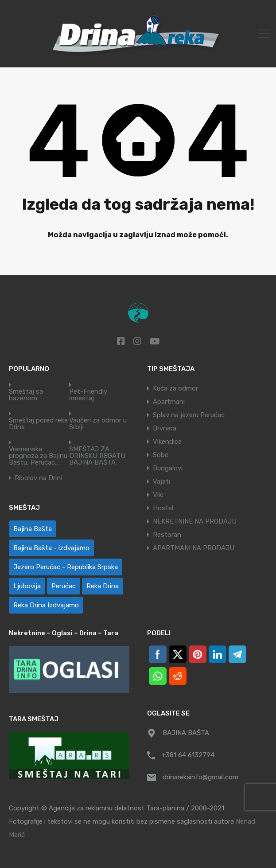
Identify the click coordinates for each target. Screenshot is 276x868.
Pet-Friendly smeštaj (88, 395)
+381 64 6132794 (188, 755)
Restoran (167, 535)
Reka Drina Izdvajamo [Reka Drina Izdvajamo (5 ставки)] (46, 605)
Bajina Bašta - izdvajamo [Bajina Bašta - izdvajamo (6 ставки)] (51, 548)
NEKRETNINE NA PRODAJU (195, 521)
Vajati (161, 481)
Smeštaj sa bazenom (26, 395)
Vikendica (167, 442)
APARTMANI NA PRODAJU (194, 548)
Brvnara (165, 428)
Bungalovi (168, 468)
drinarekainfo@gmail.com (200, 777)
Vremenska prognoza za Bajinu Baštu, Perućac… (38, 456)
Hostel (163, 508)
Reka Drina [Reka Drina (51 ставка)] (103, 586)
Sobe (161, 455)
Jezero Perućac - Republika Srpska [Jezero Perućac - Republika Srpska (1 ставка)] (66, 567)
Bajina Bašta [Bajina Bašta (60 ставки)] (33, 529)
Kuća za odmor (175, 388)
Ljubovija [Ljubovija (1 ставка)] (27, 586)
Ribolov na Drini (38, 478)
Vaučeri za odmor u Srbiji (98, 424)
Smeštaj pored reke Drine (38, 424)
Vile (158, 495)
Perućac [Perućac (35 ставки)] (64, 586)
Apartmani (169, 402)
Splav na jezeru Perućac (189, 415)
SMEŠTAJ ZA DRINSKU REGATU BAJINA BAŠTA (97, 456)
